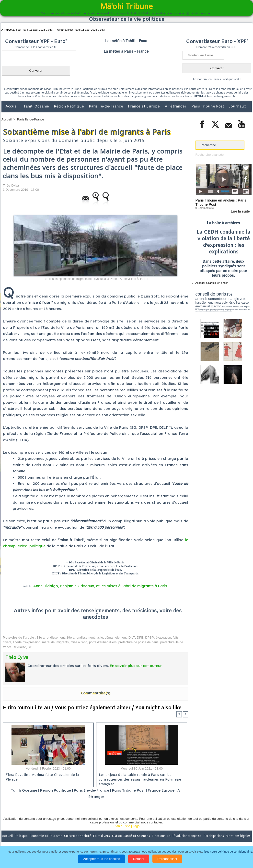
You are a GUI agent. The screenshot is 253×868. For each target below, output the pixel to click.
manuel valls (227, 307)
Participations (214, 836)
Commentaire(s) (95, 693)
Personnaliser (167, 859)
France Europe (161, 790)
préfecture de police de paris (138, 642)
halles (217, 311)
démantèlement (116, 637)
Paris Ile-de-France (106, 107)
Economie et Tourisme (46, 836)
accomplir (247, 309)
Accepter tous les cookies (101, 859)
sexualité (20, 647)
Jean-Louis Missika (226, 311)
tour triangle (230, 299)
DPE (140, 637)
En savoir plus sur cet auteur (136, 666)
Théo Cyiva (11, 185)
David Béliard (211, 311)
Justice (117, 836)
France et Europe (144, 107)
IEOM (199, 96)
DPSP (149, 637)
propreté (212, 309)
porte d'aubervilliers (103, 642)
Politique (21, 836)
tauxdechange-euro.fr (221, 96)
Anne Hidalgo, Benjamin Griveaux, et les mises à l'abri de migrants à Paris (100, 586)
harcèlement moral (208, 303)
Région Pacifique (69, 107)
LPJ (197, 309)
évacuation (163, 637)
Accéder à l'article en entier (212, 283)
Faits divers (102, 836)
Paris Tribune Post (208, 107)
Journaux (237, 107)
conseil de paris (211, 294)
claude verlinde (230, 309)
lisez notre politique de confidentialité (228, 851)
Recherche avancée (210, 155)
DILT (132, 637)
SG (30, 647)
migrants (63, 642)
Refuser (139, 859)
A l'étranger (176, 107)
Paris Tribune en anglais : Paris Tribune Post (221, 202)
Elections (159, 836)
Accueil (12, 107)
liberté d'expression (27, 642)
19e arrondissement (81, 637)
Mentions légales (238, 836)
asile (100, 637)
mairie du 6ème (204, 309)
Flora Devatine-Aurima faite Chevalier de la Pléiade (42, 777)
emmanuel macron (208, 306)
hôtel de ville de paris (241, 307)
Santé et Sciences (137, 836)
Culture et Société (78, 836)
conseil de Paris (201, 311)
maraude (48, 642)
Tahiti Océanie (37, 107)
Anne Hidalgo (220, 309)
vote (243, 299)
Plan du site (122, 826)
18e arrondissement (51, 637)
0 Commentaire (205, 208)
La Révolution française (185, 836)
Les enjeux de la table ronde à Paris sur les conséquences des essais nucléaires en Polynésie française (140, 779)
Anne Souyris (239, 309)
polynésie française (235, 303)
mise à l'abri (79, 642)
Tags (136, 826)
